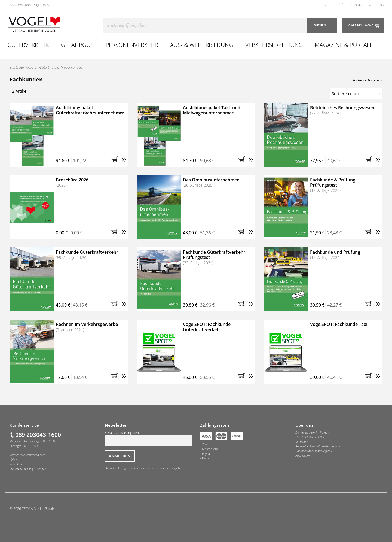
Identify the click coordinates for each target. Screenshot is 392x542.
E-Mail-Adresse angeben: (148, 438)
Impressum (302, 456)
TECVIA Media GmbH (309, 437)
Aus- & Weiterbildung (202, 45)
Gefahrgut (77, 45)
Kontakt (356, 5)
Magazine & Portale (344, 45)
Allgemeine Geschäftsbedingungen (317, 446)
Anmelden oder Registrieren (30, 5)
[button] (116, 161)
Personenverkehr (132, 45)
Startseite (324, 5)
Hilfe (341, 5)
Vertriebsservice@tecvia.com (27, 455)
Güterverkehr (28, 45)
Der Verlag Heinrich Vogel (311, 432)
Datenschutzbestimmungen (313, 451)
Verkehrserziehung (274, 45)
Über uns (376, 5)
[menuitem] (28, 45)
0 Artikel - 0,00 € (361, 25)
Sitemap (301, 442)
